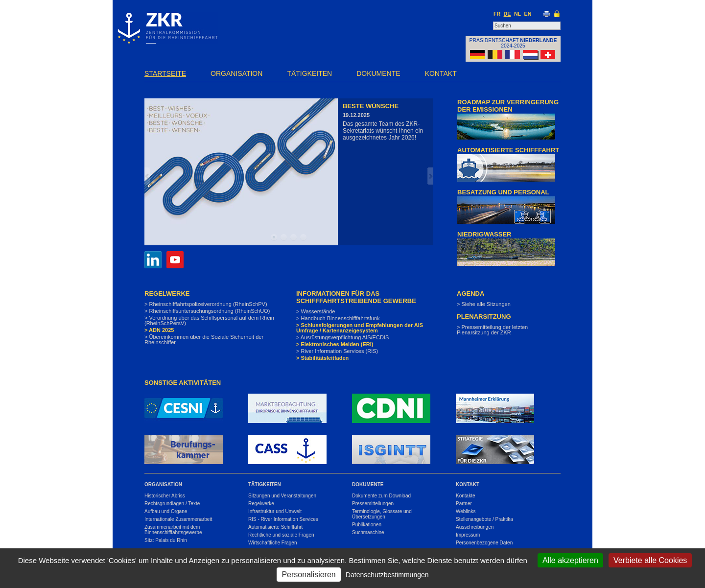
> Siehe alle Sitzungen (484, 304)
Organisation (236, 73)
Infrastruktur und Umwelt (275, 511)
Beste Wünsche (371, 106)
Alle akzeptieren (570, 560)
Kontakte (465, 496)
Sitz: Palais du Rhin (166, 540)
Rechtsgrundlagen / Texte (172, 504)
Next (430, 176)
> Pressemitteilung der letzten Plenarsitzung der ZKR (492, 330)
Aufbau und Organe (166, 511)
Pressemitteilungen (373, 504)
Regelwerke (261, 504)
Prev (147, 176)
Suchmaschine (368, 532)
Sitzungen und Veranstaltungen (282, 496)
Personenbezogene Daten (484, 543)
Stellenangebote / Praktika (484, 519)
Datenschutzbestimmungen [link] (387, 575)
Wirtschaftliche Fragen (272, 543)
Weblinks (466, 511)
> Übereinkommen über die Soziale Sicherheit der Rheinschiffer (204, 340)
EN (528, 14)
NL (517, 14)
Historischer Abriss (165, 496)
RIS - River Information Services (283, 519)
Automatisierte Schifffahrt (275, 527)
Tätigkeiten (309, 73)
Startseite (165, 73)
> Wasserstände (316, 311)
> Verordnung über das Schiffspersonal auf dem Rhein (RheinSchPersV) (209, 320)
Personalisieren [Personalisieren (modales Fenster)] (308, 575)
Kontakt (441, 73)
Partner (464, 504)
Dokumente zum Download (381, 496)
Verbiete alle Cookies (650, 560)
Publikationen (367, 525)
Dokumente (378, 73)
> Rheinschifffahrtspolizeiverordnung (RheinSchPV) (206, 304)
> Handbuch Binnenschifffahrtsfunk (338, 318)
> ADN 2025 (159, 330)
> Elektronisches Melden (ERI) (335, 344)
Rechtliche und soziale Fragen (281, 535)
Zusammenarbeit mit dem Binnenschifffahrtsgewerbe (173, 530)
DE (507, 14)
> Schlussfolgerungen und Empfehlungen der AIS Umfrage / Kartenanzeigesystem (360, 328)
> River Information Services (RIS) (337, 351)
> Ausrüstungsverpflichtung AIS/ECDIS (342, 337)
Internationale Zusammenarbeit (178, 519)
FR (497, 14)
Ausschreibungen (475, 527)
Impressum (468, 535)
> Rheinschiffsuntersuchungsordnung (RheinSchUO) (207, 311)
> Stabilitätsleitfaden (322, 358)
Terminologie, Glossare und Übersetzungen (382, 514)
